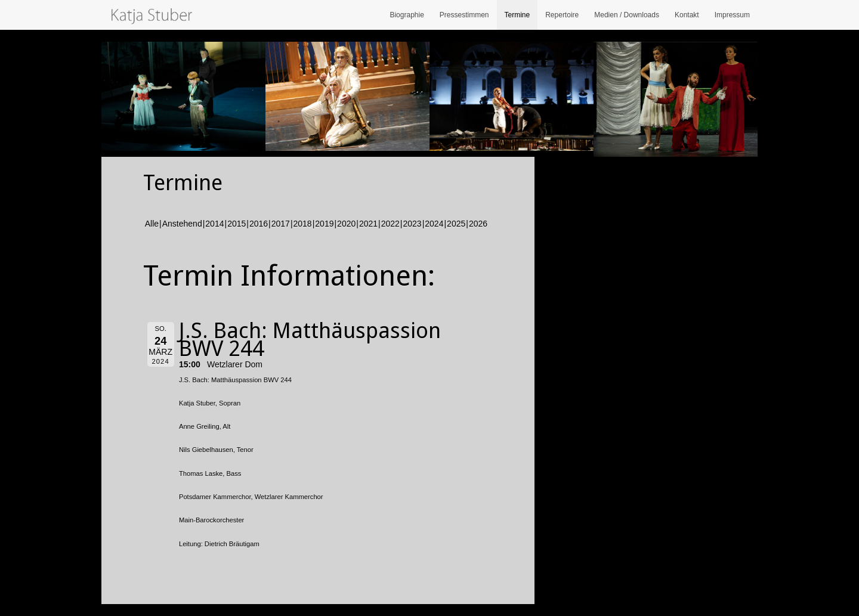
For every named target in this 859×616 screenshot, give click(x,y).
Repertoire (562, 15)
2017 (281, 224)
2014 (214, 224)
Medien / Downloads (627, 15)
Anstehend (182, 224)
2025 (456, 224)
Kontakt (687, 15)
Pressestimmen (464, 15)
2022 (390, 224)
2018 (303, 224)
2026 (478, 224)
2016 (259, 224)
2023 (412, 224)
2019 (324, 224)
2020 (346, 224)
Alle (152, 224)
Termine (517, 15)
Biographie (407, 15)
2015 (237, 224)
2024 (434, 224)
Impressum (732, 15)
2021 (368, 224)
